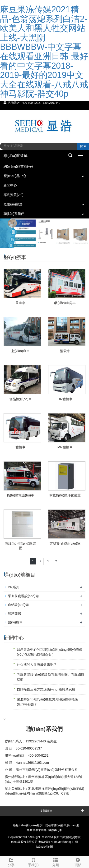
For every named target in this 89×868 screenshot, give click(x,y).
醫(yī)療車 (15, 622)
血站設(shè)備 (18, 605)
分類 (56, 862)
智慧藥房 (14, 614)
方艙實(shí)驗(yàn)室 (65, 543)
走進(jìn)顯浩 (13, 204)
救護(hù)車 (55, 830)
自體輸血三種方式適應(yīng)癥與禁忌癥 (46, 689)
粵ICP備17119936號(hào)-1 (56, 842)
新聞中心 (10, 185)
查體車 (34, 830)
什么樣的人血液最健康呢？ (37, 664)
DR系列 (14, 587)
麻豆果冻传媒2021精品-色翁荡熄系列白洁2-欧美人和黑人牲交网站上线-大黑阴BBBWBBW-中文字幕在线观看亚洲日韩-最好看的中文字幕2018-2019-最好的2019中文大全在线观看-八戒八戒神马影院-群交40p (44, 52)
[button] (83, 176)
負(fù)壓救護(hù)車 (20, 495)
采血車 (20, 303)
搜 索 (83, 146)
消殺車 (65, 351)
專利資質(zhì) (14, 195)
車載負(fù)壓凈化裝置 (65, 495)
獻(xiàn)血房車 (65, 303)
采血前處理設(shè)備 (23, 596)
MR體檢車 (65, 447)
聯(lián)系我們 (14, 214)
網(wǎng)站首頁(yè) (18, 166)
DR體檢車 (65, 399)
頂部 (78, 862)
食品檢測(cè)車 (20, 399)
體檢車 (20, 447)
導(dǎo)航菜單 (16, 156)
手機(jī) (33, 862)
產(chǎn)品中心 (15, 176)
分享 (11, 862)
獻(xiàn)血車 (21, 351)
